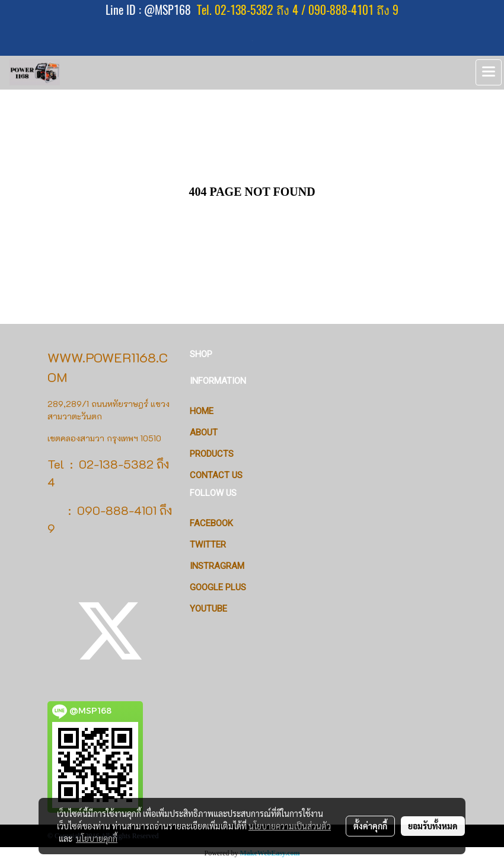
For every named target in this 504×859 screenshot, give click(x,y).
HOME (202, 411)
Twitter (208, 545)
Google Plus (218, 587)
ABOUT (204, 432)
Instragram (217, 566)
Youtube (208, 609)
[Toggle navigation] (489, 72)
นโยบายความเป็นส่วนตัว (290, 826)
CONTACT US (216, 475)
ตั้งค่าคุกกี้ (370, 826)
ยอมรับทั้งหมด (433, 826)
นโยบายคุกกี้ (97, 838)
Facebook (211, 523)
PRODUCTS (212, 454)
